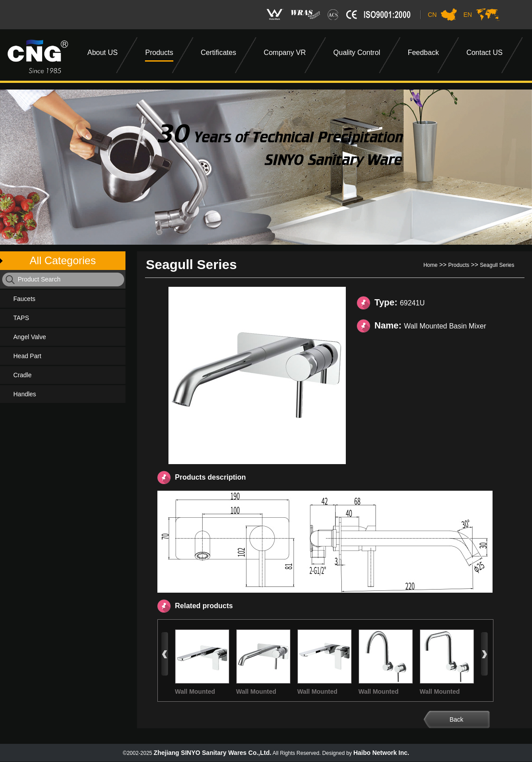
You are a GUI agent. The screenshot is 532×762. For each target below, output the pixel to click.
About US (102, 53)
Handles (25, 394)
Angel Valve (30, 337)
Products (159, 53)
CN (432, 15)
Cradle (22, 375)
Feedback (423, 53)
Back (456, 719)
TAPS (21, 318)
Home (430, 265)
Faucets (24, 299)
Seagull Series (497, 265)
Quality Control (357, 53)
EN (467, 15)
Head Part (27, 356)
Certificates (219, 53)
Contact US (485, 53)
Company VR (285, 53)
